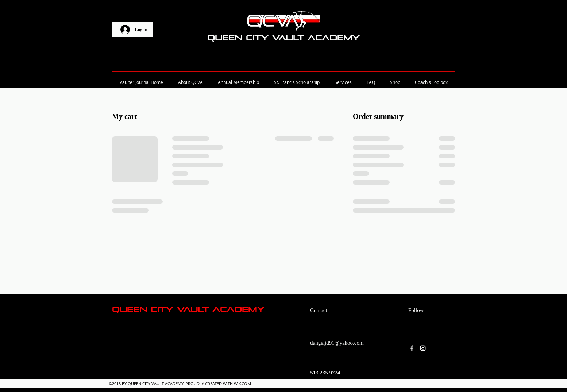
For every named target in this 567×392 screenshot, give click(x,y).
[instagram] (423, 348)
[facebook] (412, 348)
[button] (456, 38)
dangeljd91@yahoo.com (337, 343)
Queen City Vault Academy (283, 38)
